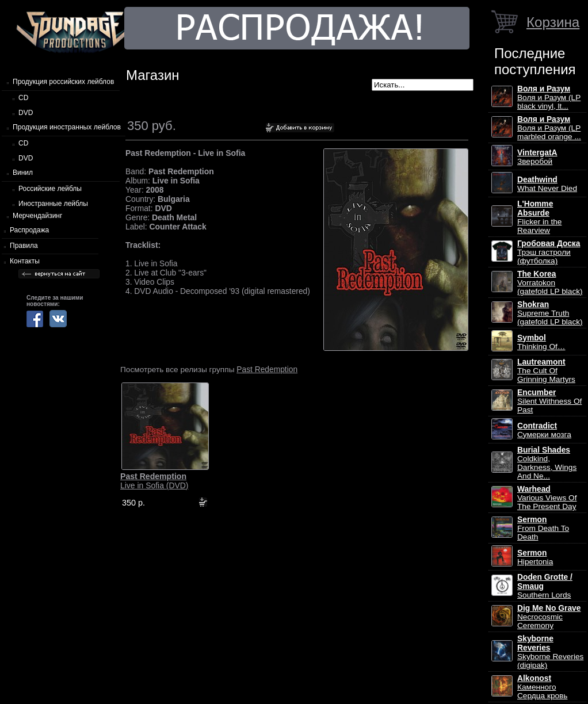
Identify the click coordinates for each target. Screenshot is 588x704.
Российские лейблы (50, 189)
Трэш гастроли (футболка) (549, 252)
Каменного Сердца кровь (542, 687)
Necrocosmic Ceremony (549, 617)
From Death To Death (543, 528)
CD (23, 98)
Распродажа (29, 230)
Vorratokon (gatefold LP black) (550, 283)
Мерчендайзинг (37, 216)
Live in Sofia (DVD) (154, 481)
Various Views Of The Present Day (547, 498)
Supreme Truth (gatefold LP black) (550, 313)
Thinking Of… (541, 342)
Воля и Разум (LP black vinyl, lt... (549, 97)
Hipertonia (535, 557)
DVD (26, 113)
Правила (24, 246)
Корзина (553, 22)
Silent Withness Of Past (549, 401)
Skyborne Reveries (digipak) (550, 652)
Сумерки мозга (544, 430)
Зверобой (537, 157)
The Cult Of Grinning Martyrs (546, 371)
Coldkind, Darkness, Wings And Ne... (547, 463)
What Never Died (547, 184)
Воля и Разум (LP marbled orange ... (549, 128)
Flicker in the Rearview (539, 217)
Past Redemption (267, 369)
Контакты (25, 261)
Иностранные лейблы (53, 204)
